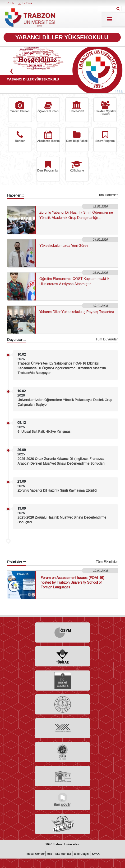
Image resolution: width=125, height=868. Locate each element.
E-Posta (25, 3)
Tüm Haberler (107, 195)
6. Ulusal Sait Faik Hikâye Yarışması (44, 432)
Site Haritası (63, 854)
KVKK (96, 854)
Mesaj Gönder (36, 854)
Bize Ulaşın (81, 854)
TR (7, 3)
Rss (49, 854)
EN (12, 3)
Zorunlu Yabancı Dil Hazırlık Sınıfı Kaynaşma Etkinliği (57, 490)
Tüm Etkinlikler (107, 562)
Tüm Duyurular (107, 339)
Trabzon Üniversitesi (66, 844)
